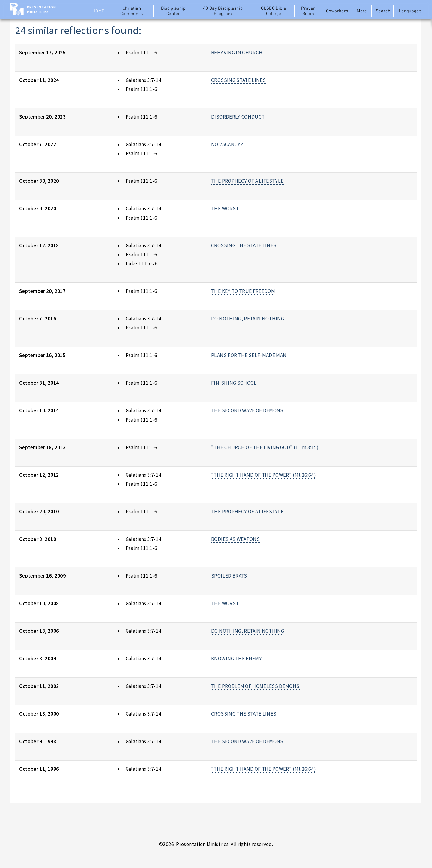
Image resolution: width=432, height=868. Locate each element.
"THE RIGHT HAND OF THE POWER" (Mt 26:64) (264, 475)
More (362, 11)
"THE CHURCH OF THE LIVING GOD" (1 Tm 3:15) (265, 447)
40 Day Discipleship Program (223, 11)
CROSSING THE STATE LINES (244, 245)
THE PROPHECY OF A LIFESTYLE (247, 181)
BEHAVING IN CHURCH (237, 53)
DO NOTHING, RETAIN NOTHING (248, 319)
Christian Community (132, 11)
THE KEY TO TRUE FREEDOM (243, 291)
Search (383, 11)
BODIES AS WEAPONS (235, 539)
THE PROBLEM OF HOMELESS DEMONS (255, 686)
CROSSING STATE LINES (238, 80)
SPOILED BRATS (229, 576)
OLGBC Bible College (274, 11)
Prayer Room (308, 11)
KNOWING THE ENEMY (237, 659)
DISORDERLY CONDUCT (238, 117)
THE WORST (225, 209)
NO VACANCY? (227, 144)
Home (98, 11)
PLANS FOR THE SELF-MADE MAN (249, 355)
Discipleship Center (173, 11)
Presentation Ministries (42, 9)
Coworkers (337, 11)
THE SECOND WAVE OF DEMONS (247, 410)
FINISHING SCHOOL (234, 383)
